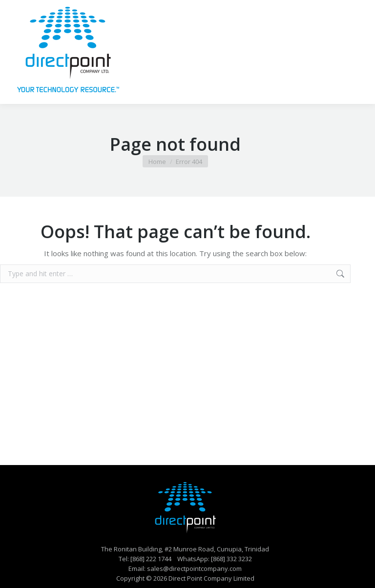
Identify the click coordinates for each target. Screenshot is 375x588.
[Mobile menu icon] (354, 52)
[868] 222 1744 (151, 559)
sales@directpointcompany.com (194, 568)
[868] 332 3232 (231, 559)
